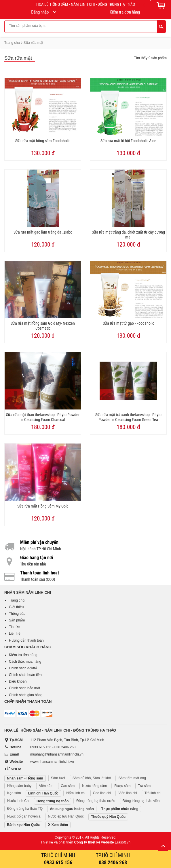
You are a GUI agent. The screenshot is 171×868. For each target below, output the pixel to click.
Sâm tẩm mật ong (132, 778)
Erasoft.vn (123, 842)
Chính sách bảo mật (24, 688)
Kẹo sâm (14, 793)
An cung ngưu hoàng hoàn (72, 809)
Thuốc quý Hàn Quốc (108, 817)
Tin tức (14, 627)
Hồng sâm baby (19, 786)
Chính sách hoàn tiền (25, 675)
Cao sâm (68, 786)
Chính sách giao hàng (26, 695)
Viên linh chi (128, 793)
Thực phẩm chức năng (120, 809)
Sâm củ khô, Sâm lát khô (92, 778)
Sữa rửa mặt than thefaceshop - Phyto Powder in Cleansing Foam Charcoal (43, 417)
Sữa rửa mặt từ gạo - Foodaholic (128, 323)
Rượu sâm (122, 786)
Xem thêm (58, 825)
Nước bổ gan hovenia (24, 816)
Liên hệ (15, 634)
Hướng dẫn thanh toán (26, 640)
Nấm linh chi (76, 793)
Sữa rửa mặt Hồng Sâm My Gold (43, 506)
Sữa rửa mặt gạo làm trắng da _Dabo (43, 232)
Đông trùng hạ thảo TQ (25, 809)
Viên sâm (46, 786)
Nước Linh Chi (18, 801)
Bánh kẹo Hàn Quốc (23, 825)
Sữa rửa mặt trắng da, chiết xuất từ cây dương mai (128, 235)
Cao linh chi (102, 793)
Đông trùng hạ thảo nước (96, 801)
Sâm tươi (58, 778)
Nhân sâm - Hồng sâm (25, 778)
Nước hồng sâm (94, 786)
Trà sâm (145, 786)
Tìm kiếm (161, 27)
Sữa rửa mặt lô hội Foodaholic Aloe (128, 141)
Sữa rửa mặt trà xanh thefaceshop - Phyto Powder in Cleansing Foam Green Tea (128, 417)
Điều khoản (18, 681)
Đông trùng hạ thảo (53, 801)
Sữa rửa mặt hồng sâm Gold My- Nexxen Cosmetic (43, 326)
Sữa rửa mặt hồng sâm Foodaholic (43, 141)
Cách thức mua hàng (25, 662)
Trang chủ (12, 43)
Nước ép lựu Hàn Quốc (66, 816)
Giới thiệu (16, 607)
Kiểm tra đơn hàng (23, 655)
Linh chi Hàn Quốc (43, 793)
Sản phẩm (17, 620)
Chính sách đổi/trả (23, 668)
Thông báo (17, 614)
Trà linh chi (153, 793)
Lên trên (163, 846)
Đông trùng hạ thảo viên (141, 801)
